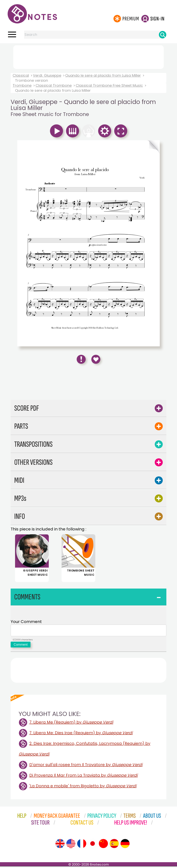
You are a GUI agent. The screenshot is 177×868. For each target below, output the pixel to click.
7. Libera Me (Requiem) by (71, 724)
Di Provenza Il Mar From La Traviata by (83, 777)
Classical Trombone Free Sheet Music (109, 85)
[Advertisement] (88, 56)
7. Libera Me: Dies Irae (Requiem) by (81, 734)
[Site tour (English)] (60, 845)
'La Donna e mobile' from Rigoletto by (83, 787)
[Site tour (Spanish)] (114, 845)
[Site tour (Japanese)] (93, 845)
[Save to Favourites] (96, 359)
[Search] (163, 35)
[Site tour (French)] (82, 845)
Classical (21, 75)
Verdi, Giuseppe (47, 75)
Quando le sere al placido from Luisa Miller (103, 75)
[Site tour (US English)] (71, 845)
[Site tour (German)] (125, 845)
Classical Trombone (54, 85)
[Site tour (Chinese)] (103, 845)
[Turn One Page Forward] (124, 147)
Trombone (22, 85)
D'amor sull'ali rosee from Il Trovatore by (86, 766)
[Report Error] (81, 359)
